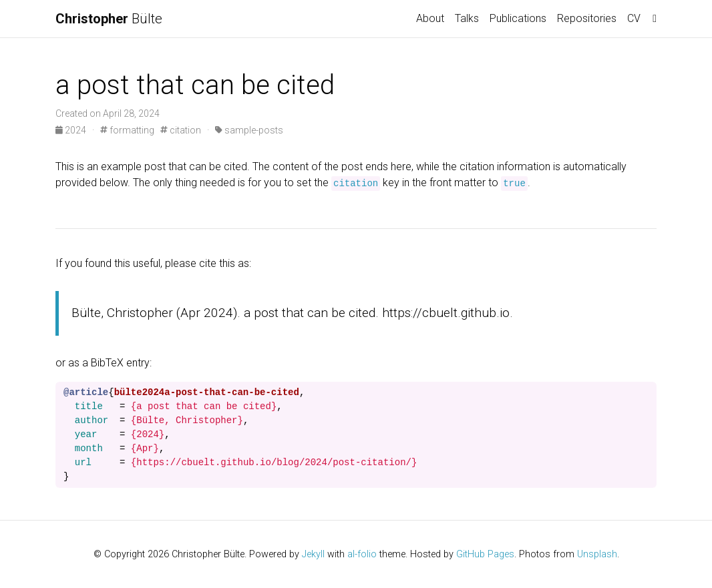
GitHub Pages (485, 554)
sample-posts (249, 130)
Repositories (587, 18)
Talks (467, 18)
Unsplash (597, 554)
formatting (127, 130)
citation (181, 130)
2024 (72, 130)
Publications (518, 18)
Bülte (109, 19)
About (430, 18)
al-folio (362, 554)
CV (634, 18)
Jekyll (313, 554)
